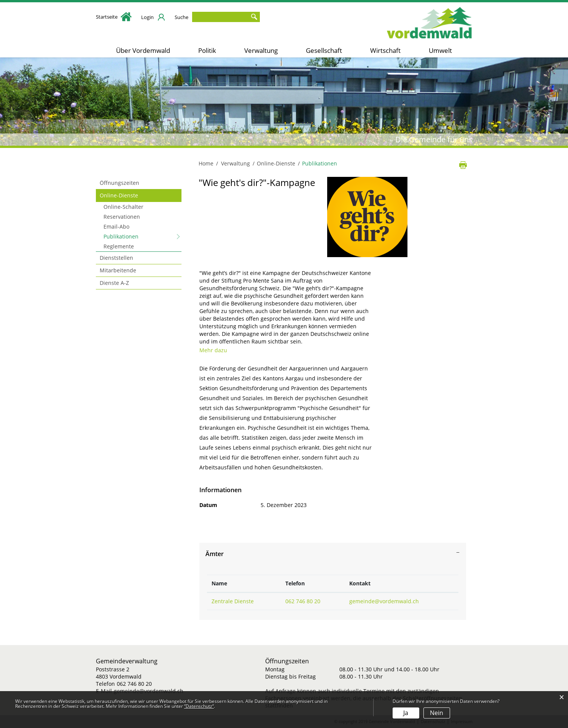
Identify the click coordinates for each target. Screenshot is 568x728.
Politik (207, 50)
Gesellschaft (324, 50)
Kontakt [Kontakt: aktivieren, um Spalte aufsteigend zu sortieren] (360, 583)
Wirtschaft (385, 50)
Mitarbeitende (118, 270)
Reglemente (119, 246)
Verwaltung (261, 50)
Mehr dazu (217, 350)
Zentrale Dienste (233, 601)
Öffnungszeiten (119, 183)
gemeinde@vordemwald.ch (384, 601)
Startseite (114, 17)
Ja (406, 713)
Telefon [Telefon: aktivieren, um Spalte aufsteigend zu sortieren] (295, 583)
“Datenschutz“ (199, 706)
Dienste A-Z (114, 283)
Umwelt (440, 50)
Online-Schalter (123, 207)
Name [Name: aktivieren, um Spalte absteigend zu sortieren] (219, 583)
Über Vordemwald (143, 50)
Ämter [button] (215, 554)
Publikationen (137, 236)
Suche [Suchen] (254, 17)
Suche (181, 17)
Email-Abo (116, 227)
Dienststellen (116, 258)
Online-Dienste (119, 195)
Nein (437, 713)
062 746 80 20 (303, 601)
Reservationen (122, 217)
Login (147, 17)
